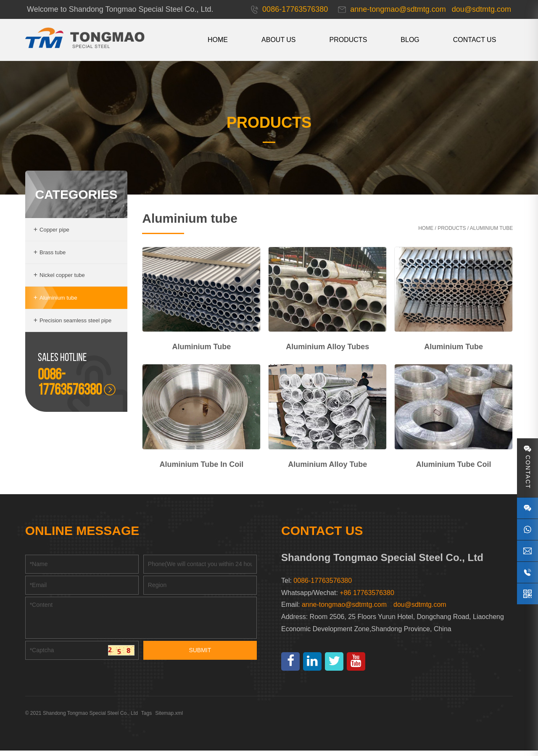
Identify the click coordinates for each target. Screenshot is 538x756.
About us (277, 40)
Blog (408, 40)
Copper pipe (53, 236)
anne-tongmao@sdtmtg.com (344, 610)
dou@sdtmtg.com (420, 610)
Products (346, 40)
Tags (148, 719)
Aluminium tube (57, 304)
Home (424, 235)
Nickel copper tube (61, 282)
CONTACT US (473, 40)
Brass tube (51, 259)
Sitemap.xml (171, 719)
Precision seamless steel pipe (74, 327)
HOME (216, 40)
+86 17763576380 (367, 598)
